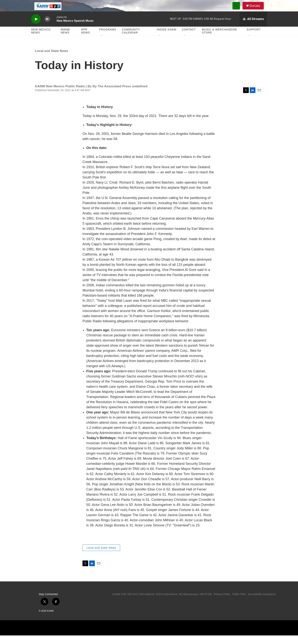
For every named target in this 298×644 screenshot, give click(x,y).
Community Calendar (131, 40)
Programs (108, 38)
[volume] (47, 28)
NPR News (86, 40)
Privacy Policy (222, 603)
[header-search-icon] (238, 10)
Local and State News (52, 59)
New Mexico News (41, 40)
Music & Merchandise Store (220, 40)
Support (254, 38)
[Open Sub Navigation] (102, 44)
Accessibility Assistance (262, 603)
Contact (189, 38)
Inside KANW (167, 38)
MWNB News (65, 40)
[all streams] (253, 28)
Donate (257, 10)
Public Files (239, 603)
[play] (36, 28)
